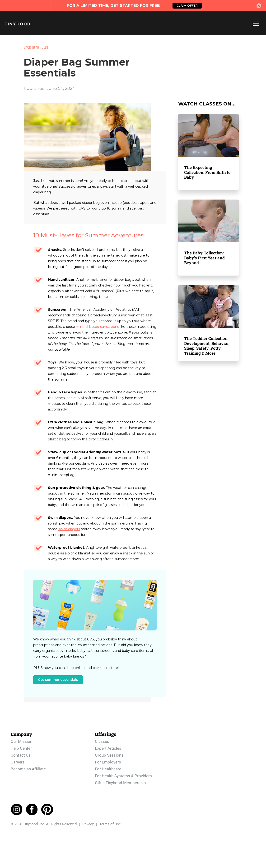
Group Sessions (109, 755)
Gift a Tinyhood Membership (120, 782)
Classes (102, 741)
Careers (18, 762)
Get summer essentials (58, 680)
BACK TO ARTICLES (36, 47)
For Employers (108, 762)
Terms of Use (110, 824)
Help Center (21, 748)
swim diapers (69, 529)
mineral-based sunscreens (97, 327)
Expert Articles (108, 748)
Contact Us (21, 755)
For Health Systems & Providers (123, 776)
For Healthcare (108, 769)
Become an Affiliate (28, 769)
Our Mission (21, 741)
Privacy (88, 824)
